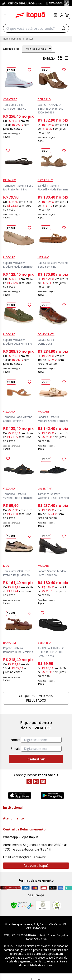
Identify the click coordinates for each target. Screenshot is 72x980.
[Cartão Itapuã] (10, 888)
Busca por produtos (22, 39)
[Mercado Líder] (43, 905)
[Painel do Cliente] (62, 15)
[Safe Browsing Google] (22, 905)
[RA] (57, 905)
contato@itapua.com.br (29, 857)
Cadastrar (36, 759)
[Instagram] (36, 781)
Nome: (15, 740)
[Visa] (26, 888)
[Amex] (61, 888)
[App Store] (20, 795)
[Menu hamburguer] (5, 15)
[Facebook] (29, 781)
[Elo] (53, 888)
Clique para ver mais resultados (36, 698)
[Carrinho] (67, 15)
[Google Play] (52, 795)
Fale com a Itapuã (36, 866)
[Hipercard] (44, 888)
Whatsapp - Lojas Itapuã (21, 837)
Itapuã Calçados (30, 15)
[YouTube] (43, 781)
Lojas (55, 15)
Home (6, 39)
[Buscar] (64, 28)
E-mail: (15, 749)
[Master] (35, 888)
